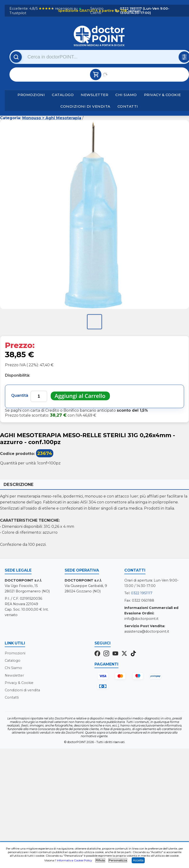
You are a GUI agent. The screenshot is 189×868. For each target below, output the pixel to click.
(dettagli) (134, 11)
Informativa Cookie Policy (74, 860)
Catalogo (63, 95)
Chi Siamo (126, 95)
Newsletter (94, 95)
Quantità (20, 395)
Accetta (138, 860)
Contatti (128, 106)
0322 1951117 (142, 593)
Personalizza (118, 860)
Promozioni (31, 95)
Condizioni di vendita (85, 106)
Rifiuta (100, 860)
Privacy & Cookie (162, 95)
